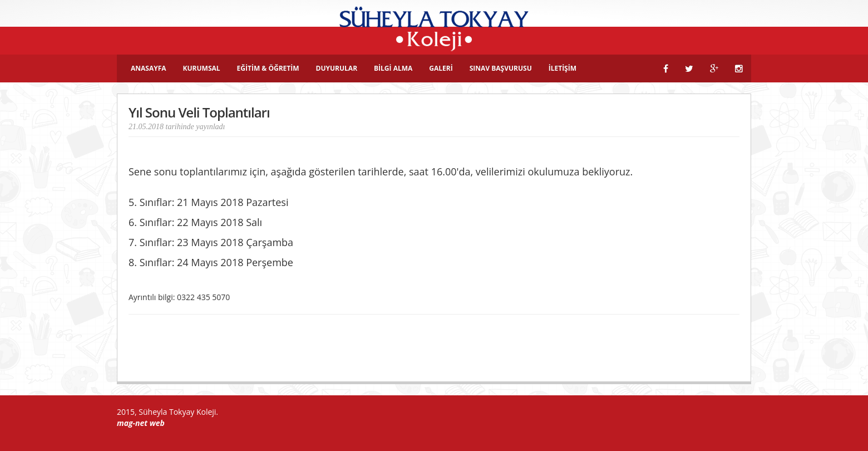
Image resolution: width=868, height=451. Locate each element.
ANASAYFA (149, 68)
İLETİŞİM (563, 68)
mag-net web (141, 423)
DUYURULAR (337, 68)
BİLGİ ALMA (393, 68)
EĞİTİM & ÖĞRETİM (268, 68)
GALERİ (441, 68)
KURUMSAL (202, 68)
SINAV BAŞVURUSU (501, 68)
